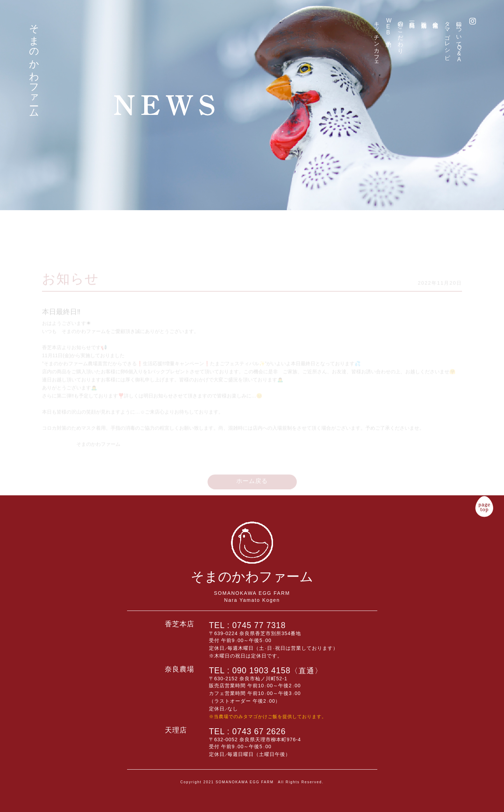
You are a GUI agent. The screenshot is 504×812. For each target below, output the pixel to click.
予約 (389, 28)
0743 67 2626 (259, 731)
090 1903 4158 (278, 670)
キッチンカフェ (377, 41)
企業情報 (436, 18)
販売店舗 (424, 18)
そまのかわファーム (34, 66)
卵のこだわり (401, 34)
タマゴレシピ (447, 37)
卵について (459, 40)
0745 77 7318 (259, 625)
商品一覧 (412, 18)
